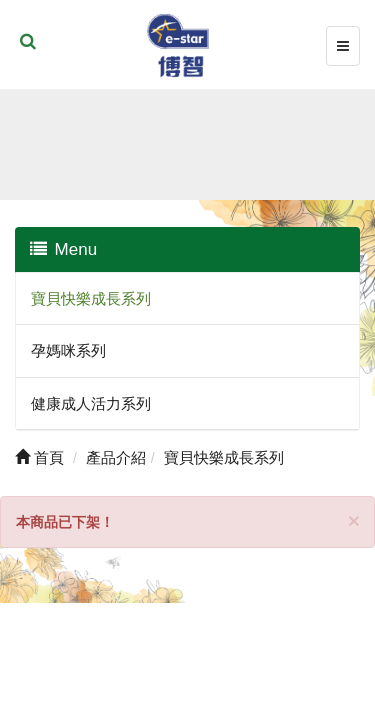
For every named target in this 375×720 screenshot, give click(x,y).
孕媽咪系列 (68, 350)
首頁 (39, 457)
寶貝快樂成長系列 (91, 298)
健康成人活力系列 (91, 403)
